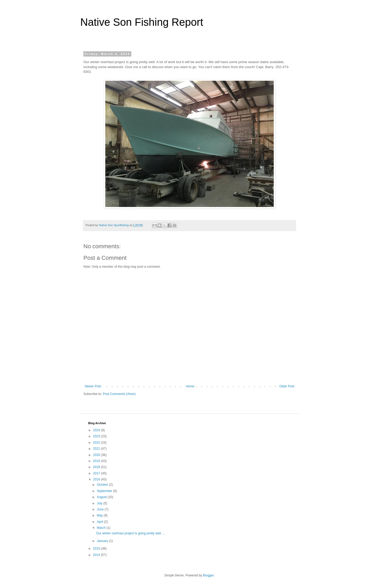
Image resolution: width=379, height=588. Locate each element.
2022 (97, 443)
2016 (97, 479)
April (100, 522)
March (102, 528)
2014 (97, 555)
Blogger (208, 575)
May (100, 515)
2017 (97, 473)
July (100, 503)
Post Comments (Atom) (119, 394)
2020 (97, 455)
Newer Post (93, 386)
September (105, 491)
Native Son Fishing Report (142, 22)
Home (190, 386)
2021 (97, 449)
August (102, 497)
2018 (97, 467)
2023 (97, 436)
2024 (97, 430)
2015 (97, 549)
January (103, 541)
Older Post (287, 386)
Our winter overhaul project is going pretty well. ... (131, 533)
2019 (97, 461)
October (103, 485)
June (101, 509)
